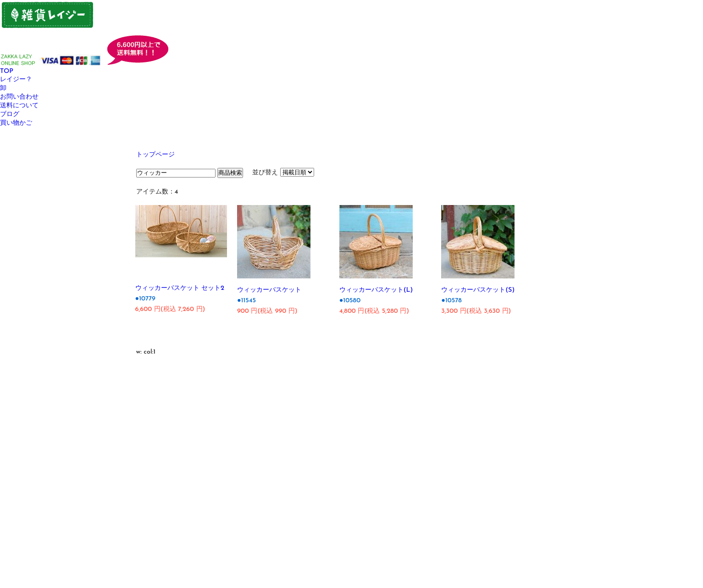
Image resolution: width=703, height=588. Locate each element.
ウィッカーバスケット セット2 (180, 288)
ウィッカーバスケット (269, 290)
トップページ (155, 155)
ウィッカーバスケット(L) (376, 290)
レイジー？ (16, 80)
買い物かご (16, 123)
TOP (7, 71)
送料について (19, 106)
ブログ (10, 114)
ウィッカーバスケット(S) (478, 290)
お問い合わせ (19, 97)
